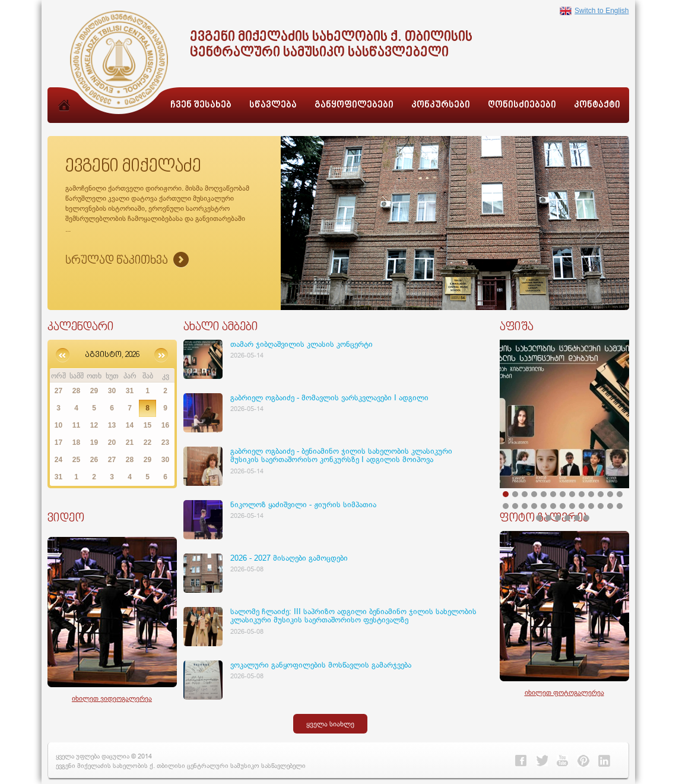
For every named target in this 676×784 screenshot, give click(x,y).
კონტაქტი (597, 105)
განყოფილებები (354, 105)
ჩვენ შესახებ (201, 105)
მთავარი (64, 118)
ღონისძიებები (522, 105)
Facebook (521, 761)
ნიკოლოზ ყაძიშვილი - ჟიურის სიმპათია (303, 504)
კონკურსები (441, 105)
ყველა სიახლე (330, 724)
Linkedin (604, 761)
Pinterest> (583, 761)
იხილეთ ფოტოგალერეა (564, 692)
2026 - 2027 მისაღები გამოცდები (289, 558)
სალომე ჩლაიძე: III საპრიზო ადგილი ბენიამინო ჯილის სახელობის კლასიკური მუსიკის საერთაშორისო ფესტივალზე (353, 615)
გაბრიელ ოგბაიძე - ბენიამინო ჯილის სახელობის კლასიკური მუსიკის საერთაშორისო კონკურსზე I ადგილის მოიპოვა (341, 455)
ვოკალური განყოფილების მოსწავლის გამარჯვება (321, 665)
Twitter (542, 761)
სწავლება (273, 105)
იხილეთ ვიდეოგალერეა (112, 698)
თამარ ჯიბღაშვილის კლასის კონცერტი (301, 344)
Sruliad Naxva (127, 261)
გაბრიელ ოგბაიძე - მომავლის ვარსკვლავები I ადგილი (329, 397)
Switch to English (594, 11)
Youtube (563, 761)
